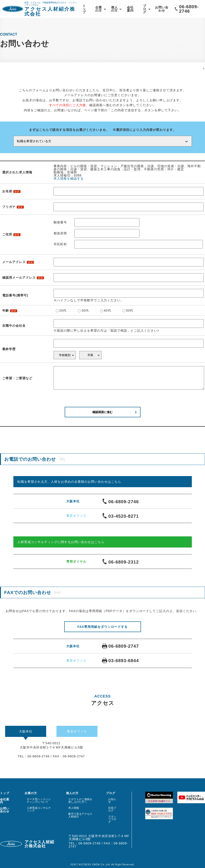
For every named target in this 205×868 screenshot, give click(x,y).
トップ (84, 9)
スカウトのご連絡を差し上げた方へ (80, 801)
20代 (63, 310)
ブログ (145, 9)
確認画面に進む (102, 412)
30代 (85, 310)
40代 (107, 310)
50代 (130, 310)
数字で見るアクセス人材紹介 (80, 815)
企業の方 (99, 9)
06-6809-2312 (120, 562)
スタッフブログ (112, 819)
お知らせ (112, 801)
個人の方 (114, 9)
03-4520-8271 (120, 516)
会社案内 (130, 9)
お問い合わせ (162, 9)
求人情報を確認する (69, 178)
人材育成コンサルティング (39, 809)
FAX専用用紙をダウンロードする (102, 627)
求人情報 (74, 808)
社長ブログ (112, 809)
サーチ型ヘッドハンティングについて (39, 801)
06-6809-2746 (120, 501)
